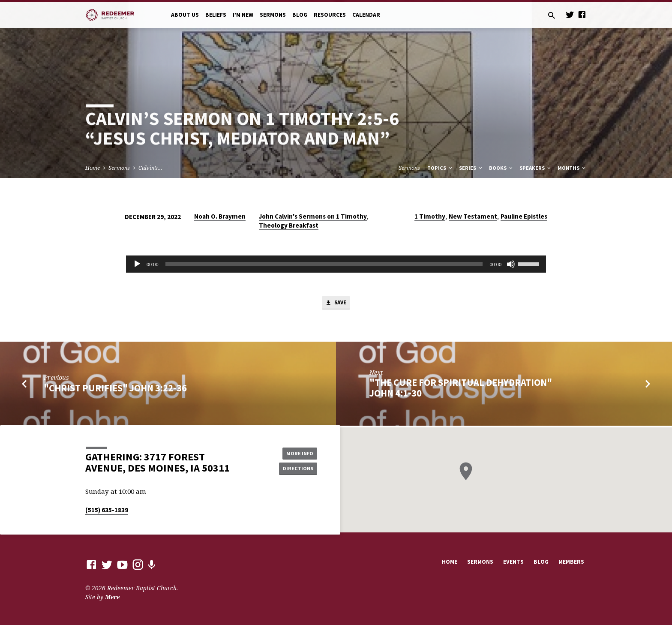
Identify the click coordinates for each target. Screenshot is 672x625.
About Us (185, 15)
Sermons (273, 15)
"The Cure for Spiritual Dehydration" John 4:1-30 (461, 390)
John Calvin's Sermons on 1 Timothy (313, 216)
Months (572, 168)
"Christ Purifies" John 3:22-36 (115, 390)
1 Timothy (430, 216)
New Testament (473, 216)
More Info (295, 452)
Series (471, 168)
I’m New (243, 15)
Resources (330, 15)
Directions (296, 469)
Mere (112, 597)
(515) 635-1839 (107, 510)
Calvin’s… (150, 168)
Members (571, 562)
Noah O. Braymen (220, 216)
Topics (440, 168)
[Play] (137, 264)
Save (336, 304)
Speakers (536, 168)
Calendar (366, 15)
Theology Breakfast (289, 225)
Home (93, 168)
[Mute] (511, 264)
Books (501, 168)
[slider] (324, 264)
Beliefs (216, 15)
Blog (300, 15)
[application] (336, 264)
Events (513, 562)
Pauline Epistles (524, 216)
